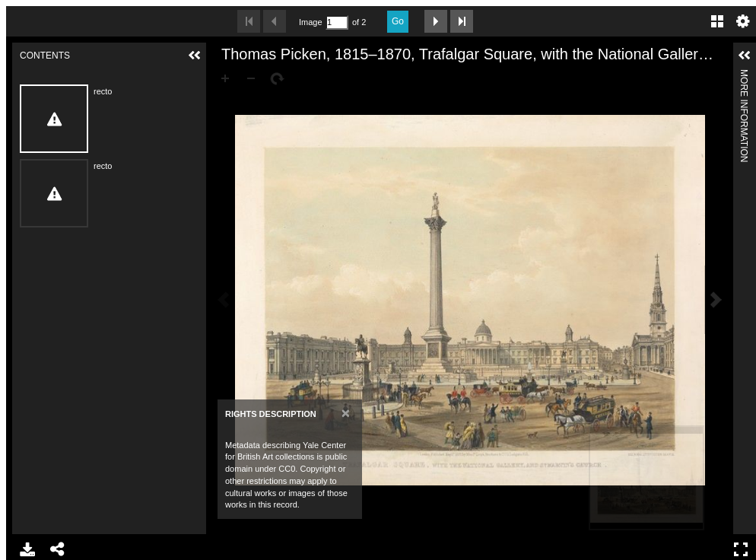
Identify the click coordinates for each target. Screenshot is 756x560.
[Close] (346, 413)
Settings (743, 21)
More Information (744, 76)
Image (310, 22)
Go (398, 21)
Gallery (717, 21)
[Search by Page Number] (337, 22)
